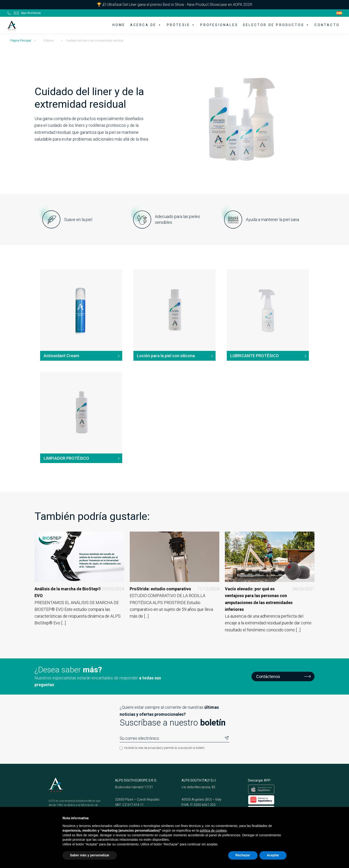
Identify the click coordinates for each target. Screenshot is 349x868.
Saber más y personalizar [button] (90, 855)
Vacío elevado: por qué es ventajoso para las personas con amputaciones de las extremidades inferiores (270, 599)
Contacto (327, 25)
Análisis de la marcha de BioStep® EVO (79, 592)
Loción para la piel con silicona (166, 356)
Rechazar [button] (243, 855)
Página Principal (21, 41)
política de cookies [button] (213, 830)
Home (119, 25)
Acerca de (146, 25)
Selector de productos (276, 25)
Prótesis (181, 25)
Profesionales (219, 25)
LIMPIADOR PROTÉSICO (66, 458)
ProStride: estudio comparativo (174, 589)
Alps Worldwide (31, 13)
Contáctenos (268, 676)
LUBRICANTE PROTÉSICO (255, 356)
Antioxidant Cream (61, 356)
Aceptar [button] (273, 855)
